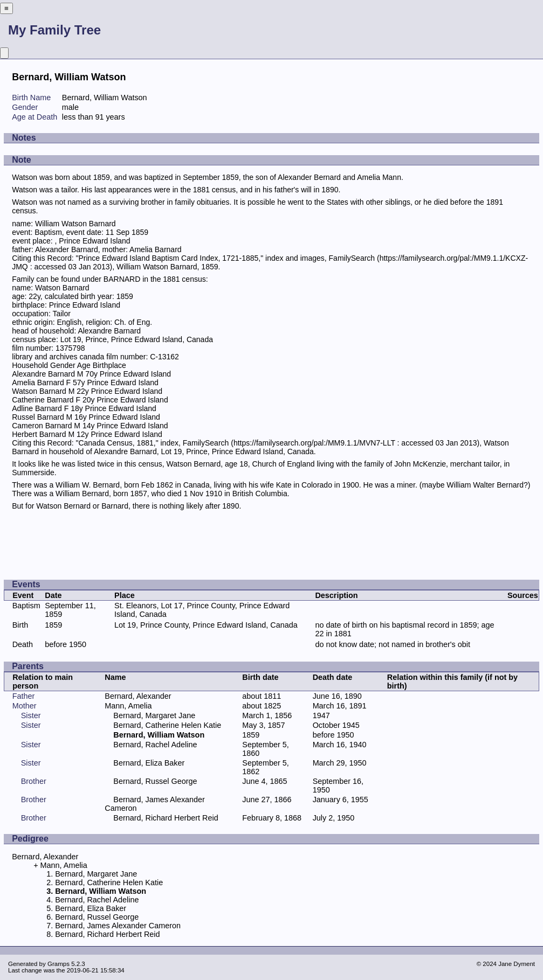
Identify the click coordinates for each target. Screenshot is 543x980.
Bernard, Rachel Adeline (155, 745)
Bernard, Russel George (155, 781)
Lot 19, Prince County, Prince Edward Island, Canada (206, 625)
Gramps (59, 964)
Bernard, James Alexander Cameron (118, 926)
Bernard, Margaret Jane (154, 715)
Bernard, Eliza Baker (149, 763)
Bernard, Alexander (138, 696)
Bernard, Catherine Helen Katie (167, 725)
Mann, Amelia (128, 706)
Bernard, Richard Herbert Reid (166, 818)
